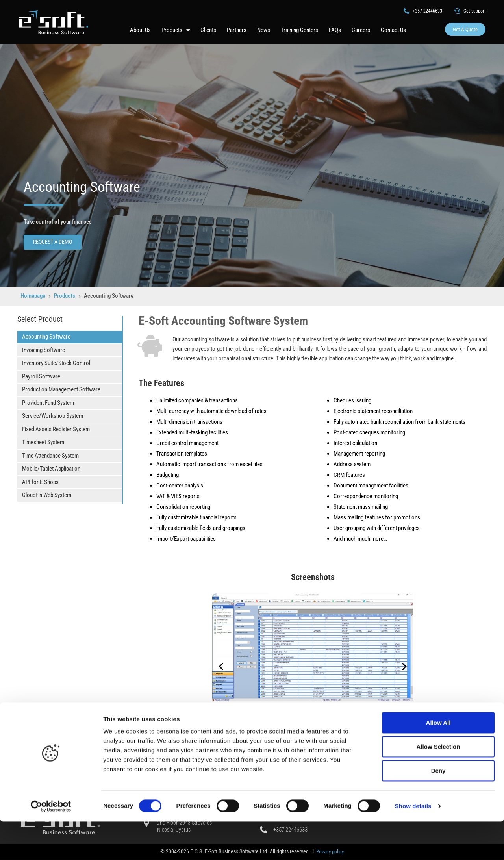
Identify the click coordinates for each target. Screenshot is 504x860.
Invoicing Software (44, 350)
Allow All (438, 761)
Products (176, 30)
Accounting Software (46, 337)
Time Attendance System (50, 455)
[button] (221, 666)
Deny (438, 809)
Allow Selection (438, 785)
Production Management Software (61, 389)
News (264, 30)
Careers (361, 30)
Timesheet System (43, 442)
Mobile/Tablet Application (51, 469)
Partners (237, 30)
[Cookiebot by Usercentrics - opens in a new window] (51, 845)
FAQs (335, 30)
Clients (208, 30)
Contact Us (393, 30)
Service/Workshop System (53, 416)
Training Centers (299, 30)
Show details (413, 844)
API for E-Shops (40, 482)
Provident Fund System (48, 402)
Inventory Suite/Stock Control (56, 363)
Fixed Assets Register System (56, 429)
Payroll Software (41, 376)
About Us (140, 30)
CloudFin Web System (47, 495)
